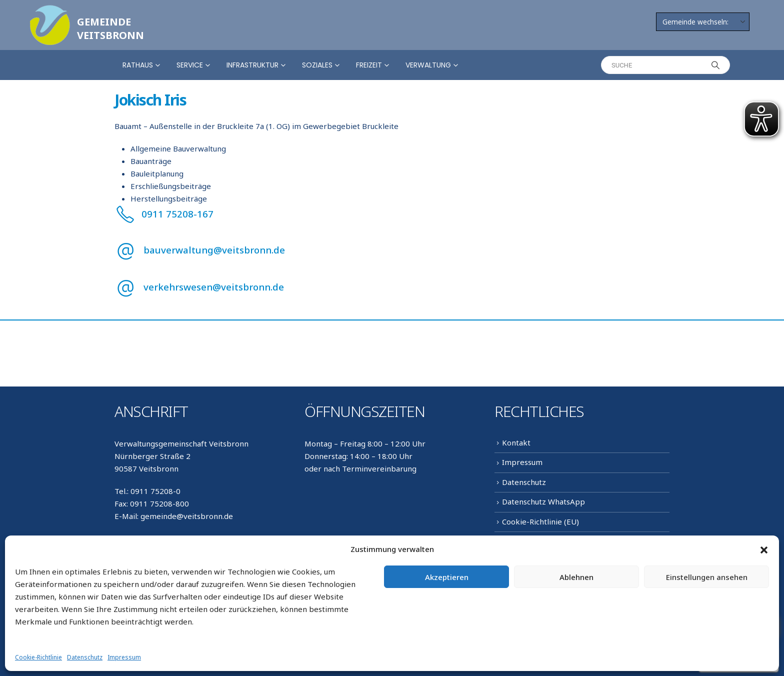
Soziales (317, 65)
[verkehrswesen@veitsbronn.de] (392, 287)
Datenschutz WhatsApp (543, 501)
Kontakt (516, 442)
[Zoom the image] (50, 11)
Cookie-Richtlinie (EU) (540, 521)
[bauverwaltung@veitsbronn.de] (392, 250)
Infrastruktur (252, 65)
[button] (764, 549)
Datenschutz (85, 657)
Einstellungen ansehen (707, 577)
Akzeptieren (447, 577)
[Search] (715, 65)
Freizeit (369, 65)
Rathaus (138, 65)
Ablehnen (576, 577)
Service (190, 65)
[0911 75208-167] (392, 214)
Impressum (124, 657)
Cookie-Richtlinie (38, 657)
